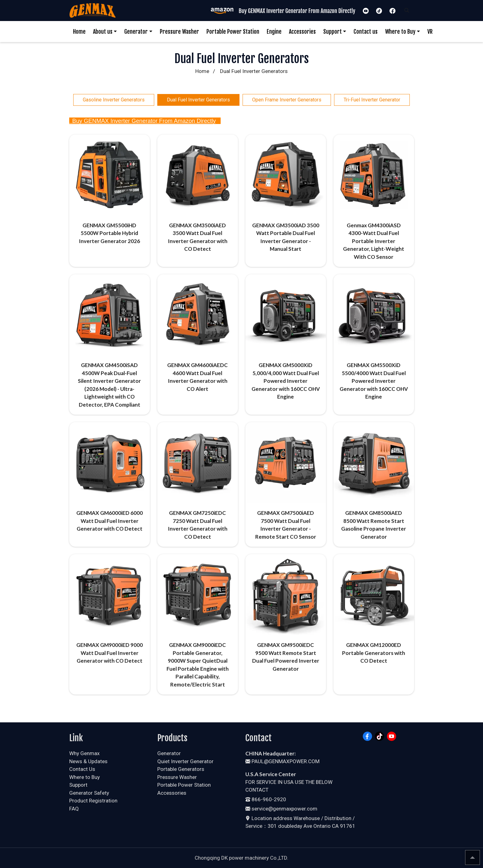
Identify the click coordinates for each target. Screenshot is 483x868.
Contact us (366, 32)
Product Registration (93, 801)
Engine (274, 32)
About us (103, 32)
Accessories (302, 32)
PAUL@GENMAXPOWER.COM (282, 761)
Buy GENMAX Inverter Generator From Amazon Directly (143, 121)
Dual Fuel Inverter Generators (198, 100)
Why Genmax (84, 753)
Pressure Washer (179, 32)
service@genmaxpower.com (281, 809)
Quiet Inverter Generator (185, 761)
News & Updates (88, 761)
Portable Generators (181, 769)
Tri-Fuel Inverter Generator (372, 100)
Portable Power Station (233, 32)
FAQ (74, 809)
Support (333, 32)
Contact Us (82, 769)
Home (79, 32)
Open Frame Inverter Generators (287, 100)
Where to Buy (400, 32)
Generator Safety (89, 793)
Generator (136, 32)
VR (430, 32)
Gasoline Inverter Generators (114, 100)
